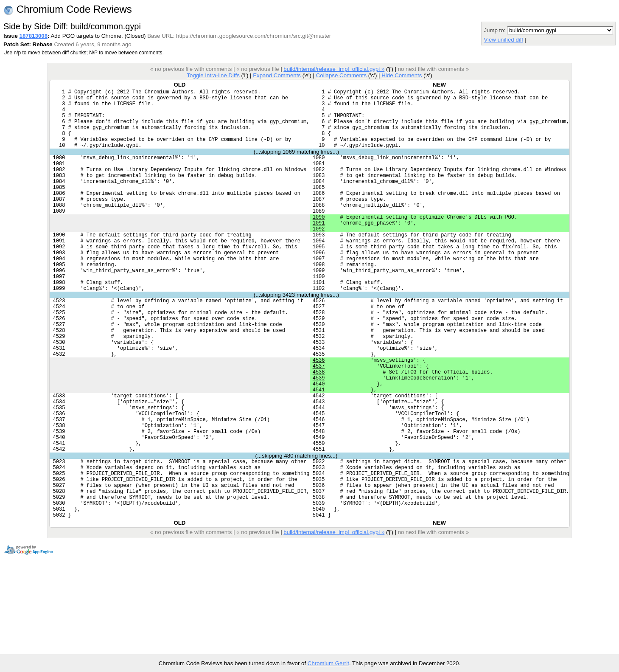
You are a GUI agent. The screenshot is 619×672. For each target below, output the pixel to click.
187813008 (34, 36)
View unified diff (503, 40)
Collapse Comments (341, 75)
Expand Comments (277, 75)
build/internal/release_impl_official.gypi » (334, 69)
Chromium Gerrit (328, 663)
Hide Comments (402, 75)
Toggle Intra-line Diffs (213, 75)
